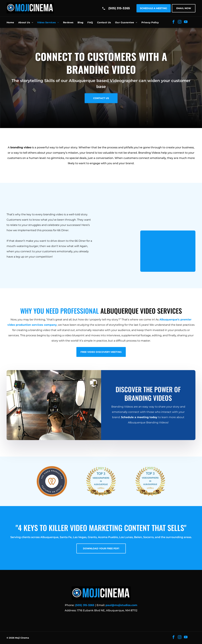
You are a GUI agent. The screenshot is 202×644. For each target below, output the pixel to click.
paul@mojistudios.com (121, 605)
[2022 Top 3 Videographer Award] (150, 481)
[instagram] (180, 22)
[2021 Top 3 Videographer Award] (101, 481)
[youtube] (186, 22)
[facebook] (174, 22)
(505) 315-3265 (119, 8)
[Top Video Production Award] (52, 481)
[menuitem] (12, 22)
